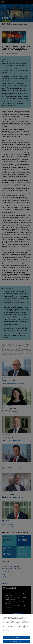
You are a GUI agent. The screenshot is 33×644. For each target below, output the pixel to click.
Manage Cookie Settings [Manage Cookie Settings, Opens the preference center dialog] (16, 634)
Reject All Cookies (16, 638)
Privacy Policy (6, 622)
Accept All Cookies (16, 642)
